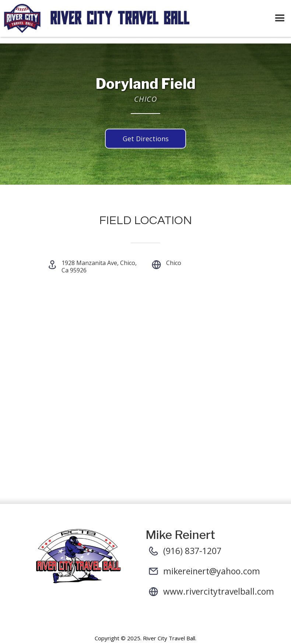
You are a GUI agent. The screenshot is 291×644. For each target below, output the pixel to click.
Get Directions (146, 139)
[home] (134, 18)
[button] (280, 18)
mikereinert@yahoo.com (212, 571)
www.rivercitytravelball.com (219, 591)
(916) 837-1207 (192, 551)
